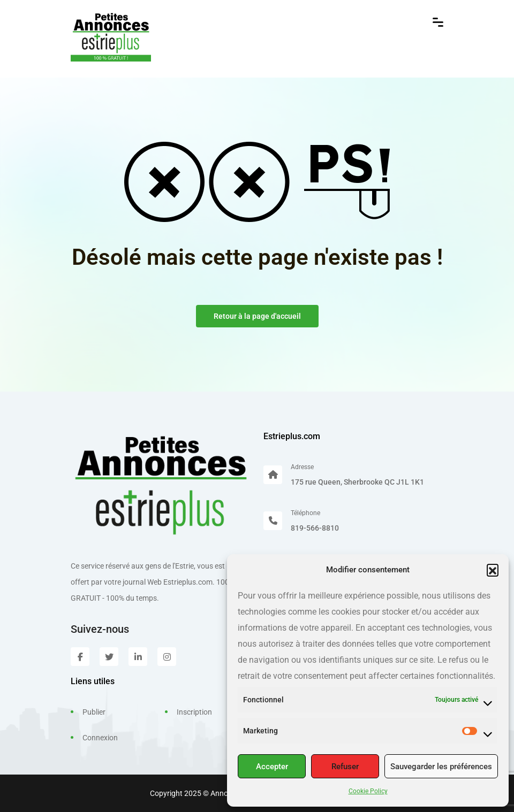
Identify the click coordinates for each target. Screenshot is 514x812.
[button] (493, 570)
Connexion (100, 738)
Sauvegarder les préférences (441, 767)
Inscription (194, 712)
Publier (94, 712)
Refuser (345, 767)
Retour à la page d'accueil (257, 316)
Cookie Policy (368, 791)
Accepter (272, 767)
